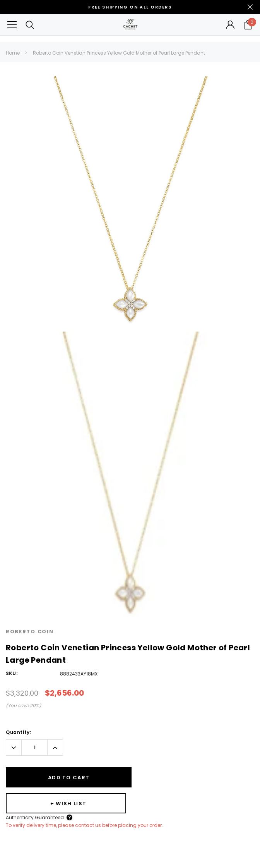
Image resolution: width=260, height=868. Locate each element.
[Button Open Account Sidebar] (230, 25)
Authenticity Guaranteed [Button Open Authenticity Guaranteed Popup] (159, 791)
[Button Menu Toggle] (12, 25)
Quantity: (18, 732)
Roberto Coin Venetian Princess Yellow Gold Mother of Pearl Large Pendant (119, 53)
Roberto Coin (30, 632)
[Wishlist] (190, 777)
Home (13, 53)
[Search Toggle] (30, 25)
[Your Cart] (248, 25)
